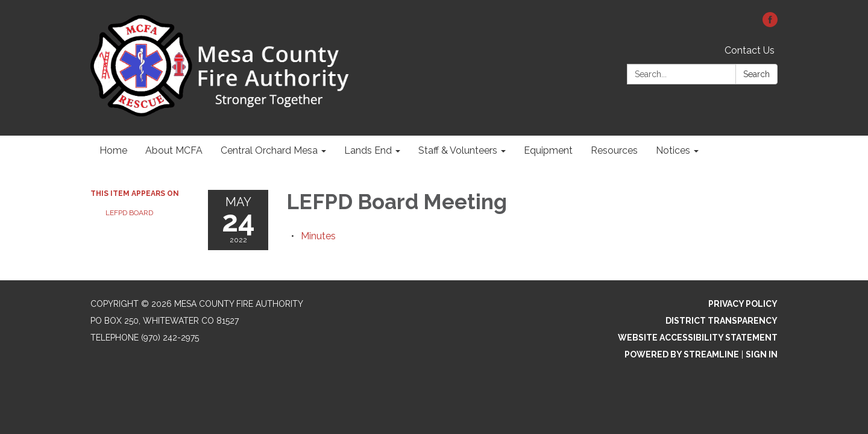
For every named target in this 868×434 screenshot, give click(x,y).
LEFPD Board (129, 213)
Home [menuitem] (113, 150)
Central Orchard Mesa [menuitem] (269, 150)
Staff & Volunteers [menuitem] (458, 150)
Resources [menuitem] (614, 150)
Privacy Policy (743, 304)
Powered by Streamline (682, 354)
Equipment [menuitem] (548, 150)
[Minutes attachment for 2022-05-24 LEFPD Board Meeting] (318, 236)
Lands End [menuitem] (368, 150)
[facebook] (770, 24)
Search (756, 74)
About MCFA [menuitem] (174, 150)
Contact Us (750, 50)
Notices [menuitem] (673, 150)
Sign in (762, 354)
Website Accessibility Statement (698, 338)
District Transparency (722, 321)
